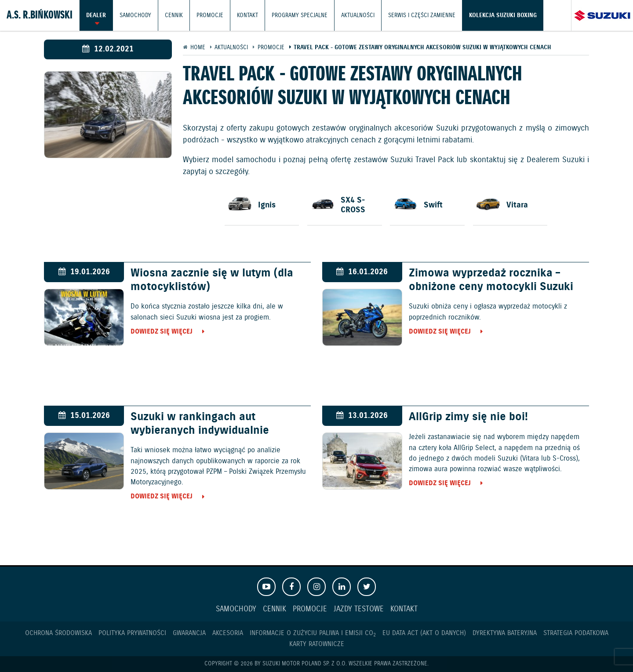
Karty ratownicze (317, 644)
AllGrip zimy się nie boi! (468, 417)
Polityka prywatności (132, 633)
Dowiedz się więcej (162, 332)
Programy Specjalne (300, 15)
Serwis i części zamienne (422, 15)
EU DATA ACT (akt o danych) (424, 633)
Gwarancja (189, 633)
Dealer (96, 15)
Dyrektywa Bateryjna (505, 633)
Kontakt (247, 15)
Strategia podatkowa (576, 633)
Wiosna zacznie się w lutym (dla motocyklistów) (212, 280)
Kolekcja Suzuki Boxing (503, 15)
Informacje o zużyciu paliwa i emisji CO (313, 633)
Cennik (174, 15)
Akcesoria (228, 633)
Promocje (210, 15)
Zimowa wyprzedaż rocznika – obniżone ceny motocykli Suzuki (491, 280)
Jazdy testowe (359, 609)
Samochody (135, 15)
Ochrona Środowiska (58, 633)
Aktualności (358, 15)
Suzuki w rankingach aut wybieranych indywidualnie (200, 424)
